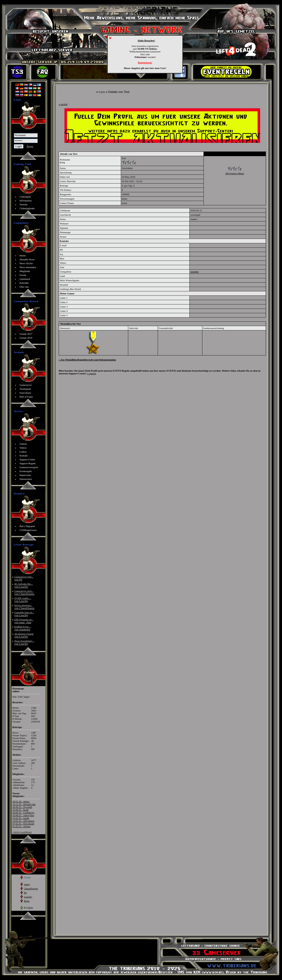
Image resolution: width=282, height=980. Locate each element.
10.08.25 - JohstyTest (23, 815)
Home (23, 255)
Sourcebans (25, 393)
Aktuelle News (27, 259)
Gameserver (26, 385)
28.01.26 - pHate (21, 802)
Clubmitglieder (27, 208)
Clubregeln (25, 197)
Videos (23, 448)
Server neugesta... (24, 607)
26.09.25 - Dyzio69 (22, 807)
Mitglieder (25, 271)
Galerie (23, 444)
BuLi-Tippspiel (27, 526)
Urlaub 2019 (26, 338)
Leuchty (28, 897)
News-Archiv (26, 263)
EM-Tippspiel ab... (24, 621)
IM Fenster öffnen (235, 173)
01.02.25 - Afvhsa (22, 826)
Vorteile (24, 204)
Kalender (24, 283)
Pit (25, 893)
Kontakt (24, 456)
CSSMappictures (28, 530)
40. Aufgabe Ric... (23, 585)
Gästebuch (25, 279)
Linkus (23, 452)
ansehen (194, 272)
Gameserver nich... (24, 592)
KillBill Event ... (23, 628)
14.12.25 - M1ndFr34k (24, 804)
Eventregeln (26, 471)
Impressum (25, 475)
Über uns (24, 287)
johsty (27, 884)
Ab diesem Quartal (24, 635)
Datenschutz (26, 479)
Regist (30, 146)
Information (26, 201)
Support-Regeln (28, 463)
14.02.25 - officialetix (23, 821)
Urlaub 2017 (26, 334)
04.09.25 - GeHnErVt (23, 813)
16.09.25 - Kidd (20, 810)
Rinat (27, 901)
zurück (63, 104)
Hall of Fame (26, 397)
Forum (23, 275)
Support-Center (27, 459)
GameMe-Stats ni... (24, 614)
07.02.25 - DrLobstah (23, 824)
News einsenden (28, 267)
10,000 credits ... (23, 600)
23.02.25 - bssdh (21, 818)
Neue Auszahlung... (24, 642)
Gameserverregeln (29, 467)
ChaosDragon (31, 888)
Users (102, 92)
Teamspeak (25, 389)
